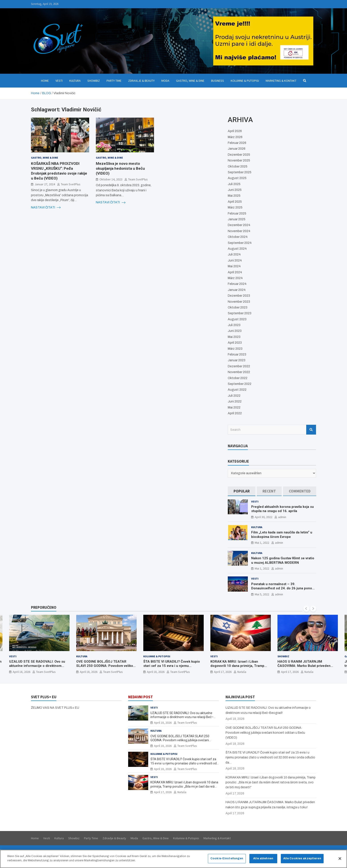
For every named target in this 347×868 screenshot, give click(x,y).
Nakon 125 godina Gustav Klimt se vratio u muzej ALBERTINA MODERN (283, 560)
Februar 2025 (237, 213)
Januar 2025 (237, 219)
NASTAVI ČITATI (46, 208)
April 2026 (235, 131)
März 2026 (235, 137)
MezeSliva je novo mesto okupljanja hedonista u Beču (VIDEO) (120, 168)
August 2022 (237, 390)
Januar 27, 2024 (45, 184)
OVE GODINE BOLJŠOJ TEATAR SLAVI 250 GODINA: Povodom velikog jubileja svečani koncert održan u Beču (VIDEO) (106, 668)
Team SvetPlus (71, 184)
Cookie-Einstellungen (227, 861)
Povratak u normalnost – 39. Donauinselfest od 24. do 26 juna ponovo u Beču (283, 588)
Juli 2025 (234, 184)
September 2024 (240, 243)
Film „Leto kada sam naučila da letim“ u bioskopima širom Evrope (282, 535)
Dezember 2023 (239, 296)
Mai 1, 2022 (262, 543)
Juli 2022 (234, 396)
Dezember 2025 (239, 155)
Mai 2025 (234, 196)
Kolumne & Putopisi (245, 81)
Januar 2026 (237, 149)
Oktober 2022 (238, 378)
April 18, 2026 (22, 672)
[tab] (242, 491)
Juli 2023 (234, 325)
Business (218, 81)
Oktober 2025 (238, 166)
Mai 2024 (234, 266)
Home (45, 81)
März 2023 (235, 349)
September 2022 (240, 384)
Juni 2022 (235, 401)
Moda (165, 81)
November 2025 (239, 160)
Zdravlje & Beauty (141, 81)
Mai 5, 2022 (262, 594)
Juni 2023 (235, 331)
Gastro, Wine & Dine (190, 81)
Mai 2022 (234, 407)
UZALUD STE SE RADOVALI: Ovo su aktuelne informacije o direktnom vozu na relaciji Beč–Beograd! (37, 666)
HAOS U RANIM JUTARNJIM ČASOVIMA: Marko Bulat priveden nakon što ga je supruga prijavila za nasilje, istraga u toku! (305, 668)
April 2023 (235, 343)
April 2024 (235, 272)
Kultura (75, 81)
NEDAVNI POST (141, 697)
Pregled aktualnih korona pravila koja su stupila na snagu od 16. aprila (282, 509)
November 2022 (239, 372)
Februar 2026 (237, 143)
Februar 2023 (237, 354)
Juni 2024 (235, 260)
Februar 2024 (237, 284)
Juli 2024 (234, 254)
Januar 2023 (237, 360)
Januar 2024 (237, 290)
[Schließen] (340, 861)
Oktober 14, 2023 (111, 179)
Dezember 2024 (239, 225)
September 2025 (240, 172)
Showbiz (94, 81)
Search (311, 430)
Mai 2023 (234, 337)
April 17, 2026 (223, 672)
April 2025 (235, 202)
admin (282, 517)
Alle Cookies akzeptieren (302, 861)
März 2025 (235, 207)
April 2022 (235, 413)
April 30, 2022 (264, 517)
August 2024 (237, 249)
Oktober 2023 (238, 307)
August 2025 (237, 178)
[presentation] (306, 609)
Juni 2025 (235, 190)
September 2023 (240, 313)
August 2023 (237, 319)
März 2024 (235, 278)
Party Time (114, 81)
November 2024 (239, 231)
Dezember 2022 (239, 366)
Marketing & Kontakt (281, 81)
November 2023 (239, 302)
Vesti (59, 81)
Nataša (242, 672)
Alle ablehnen (263, 861)
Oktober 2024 (238, 237)
